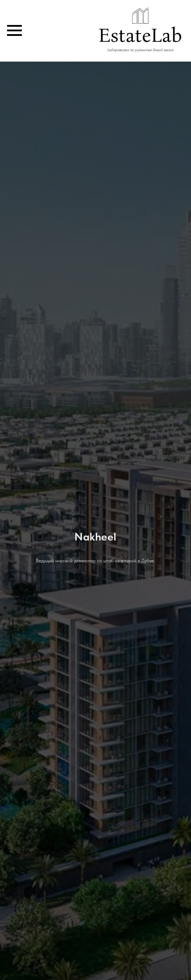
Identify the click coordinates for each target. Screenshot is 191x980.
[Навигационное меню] (14, 31)
